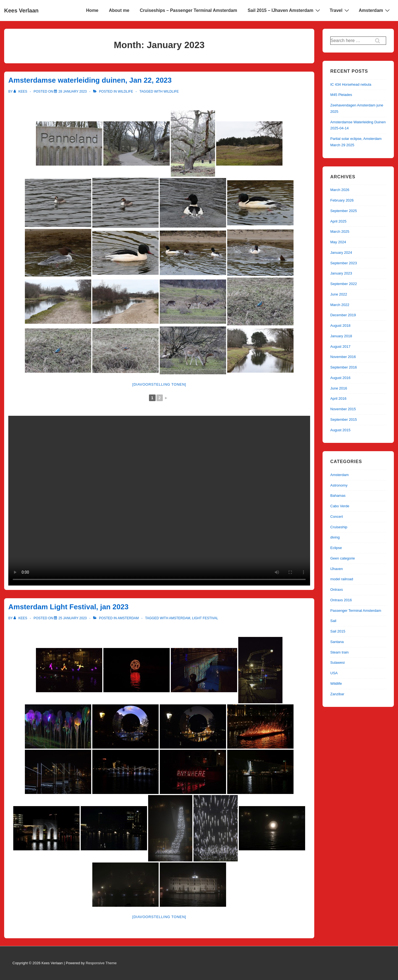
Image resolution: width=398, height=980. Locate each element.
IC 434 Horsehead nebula (351, 84)
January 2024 (341, 253)
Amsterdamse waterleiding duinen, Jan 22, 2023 (90, 80)
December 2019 (343, 315)
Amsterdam (375, 10)
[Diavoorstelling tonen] (159, 384)
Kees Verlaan (21, 11)
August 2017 (340, 347)
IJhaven (337, 569)
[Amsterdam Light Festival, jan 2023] (72, 618)
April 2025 (338, 221)
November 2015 (343, 409)
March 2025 (340, 232)
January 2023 (341, 273)
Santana (337, 642)
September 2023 (344, 263)
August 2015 (340, 430)
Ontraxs (337, 590)
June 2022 (339, 294)
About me (119, 10)
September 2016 (344, 367)
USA (334, 673)
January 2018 (341, 336)
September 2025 (344, 211)
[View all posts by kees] (21, 92)
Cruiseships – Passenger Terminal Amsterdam (188, 10)
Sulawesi (337, 663)
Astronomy (339, 485)
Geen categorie (343, 558)
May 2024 (338, 242)
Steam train (339, 652)
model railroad (342, 579)
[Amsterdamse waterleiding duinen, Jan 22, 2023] (72, 92)
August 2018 (340, 326)
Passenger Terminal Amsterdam (356, 611)
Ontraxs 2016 (341, 600)
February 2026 (342, 200)
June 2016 (339, 388)
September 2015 (344, 420)
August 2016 (340, 378)
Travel (340, 10)
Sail (333, 621)
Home (92, 10)
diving (335, 537)
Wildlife (125, 92)
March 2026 (340, 190)
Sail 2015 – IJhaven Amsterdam (285, 10)
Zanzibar (337, 694)
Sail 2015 (338, 631)
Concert (337, 517)
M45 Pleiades (341, 95)
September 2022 (344, 284)
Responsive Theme (101, 963)
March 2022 (340, 305)
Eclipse (336, 548)
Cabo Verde (340, 506)
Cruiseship (339, 527)
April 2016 (338, 398)
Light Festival (205, 618)
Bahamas (338, 496)
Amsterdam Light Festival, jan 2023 (68, 607)
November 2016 (343, 357)
